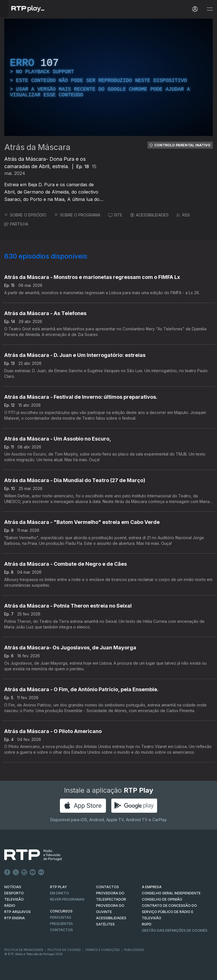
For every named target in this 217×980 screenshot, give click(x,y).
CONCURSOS (61, 911)
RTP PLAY (58, 887)
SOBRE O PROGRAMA (77, 215)
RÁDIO (10, 906)
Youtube (33, 872)
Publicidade (134, 950)
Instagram (24, 872)
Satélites (105, 924)
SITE (115, 215)
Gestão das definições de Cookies (175, 930)
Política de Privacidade (24, 950)
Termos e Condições (102, 950)
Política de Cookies (64, 950)
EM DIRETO (59, 893)
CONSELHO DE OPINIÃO (162, 899)
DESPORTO (14, 893)
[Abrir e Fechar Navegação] (210, 9)
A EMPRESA (152, 887)
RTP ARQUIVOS (18, 912)
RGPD (147, 924)
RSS (183, 215)
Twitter (16, 872)
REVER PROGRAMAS (67, 899)
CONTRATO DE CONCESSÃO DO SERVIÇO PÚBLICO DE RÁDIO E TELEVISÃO (169, 912)
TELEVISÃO (14, 899)
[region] (108, 77)
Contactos (61, 930)
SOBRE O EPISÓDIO (25, 215)
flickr (41, 872)
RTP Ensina (15, 918)
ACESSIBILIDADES (149, 215)
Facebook (7, 872)
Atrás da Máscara (37, 147)
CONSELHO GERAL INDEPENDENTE (171, 893)
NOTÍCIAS (13, 887)
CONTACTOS (108, 887)
